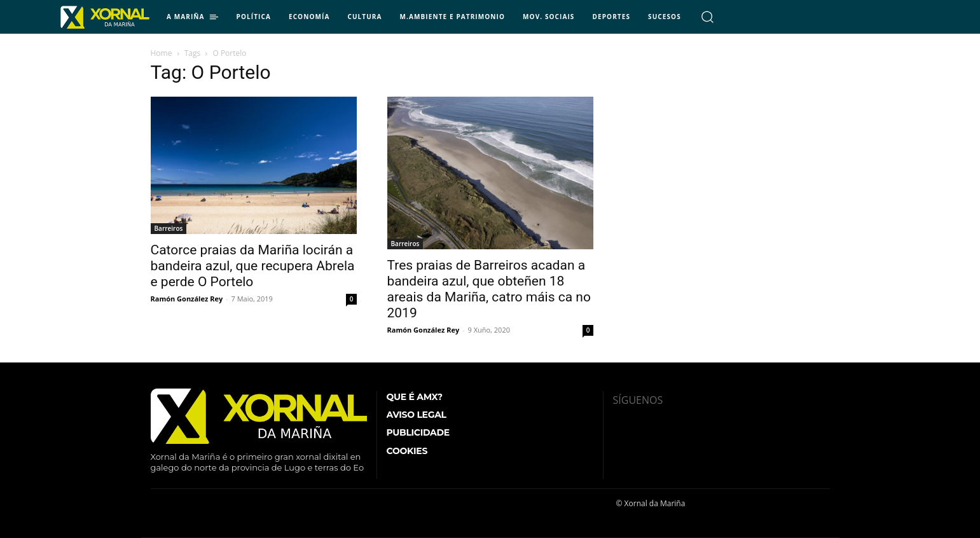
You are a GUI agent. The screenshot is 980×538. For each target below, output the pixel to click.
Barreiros (169, 228)
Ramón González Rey (187, 299)
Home (162, 53)
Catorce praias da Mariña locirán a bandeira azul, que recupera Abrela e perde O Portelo (253, 266)
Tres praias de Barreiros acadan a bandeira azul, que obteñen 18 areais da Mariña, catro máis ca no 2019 (489, 289)
